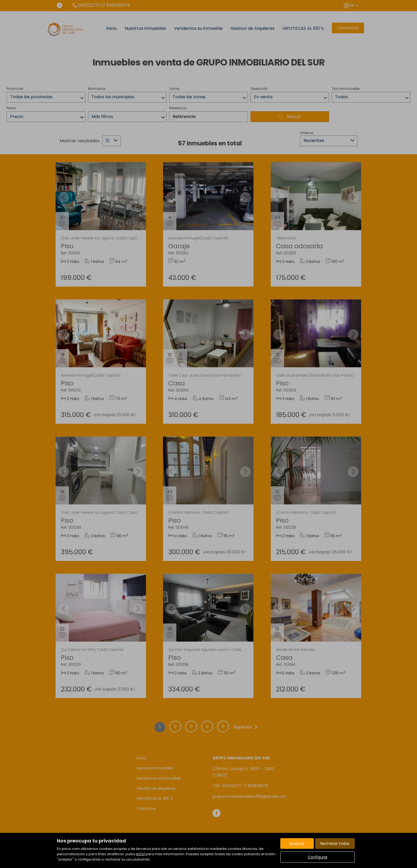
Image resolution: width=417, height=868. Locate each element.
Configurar (318, 857)
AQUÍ (140, 854)
